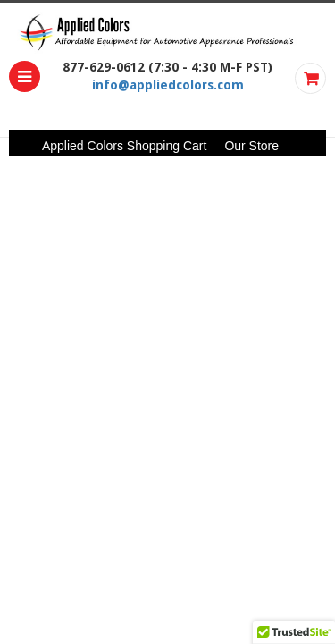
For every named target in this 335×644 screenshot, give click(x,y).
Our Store (251, 146)
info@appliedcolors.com (168, 85)
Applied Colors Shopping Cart (124, 146)
